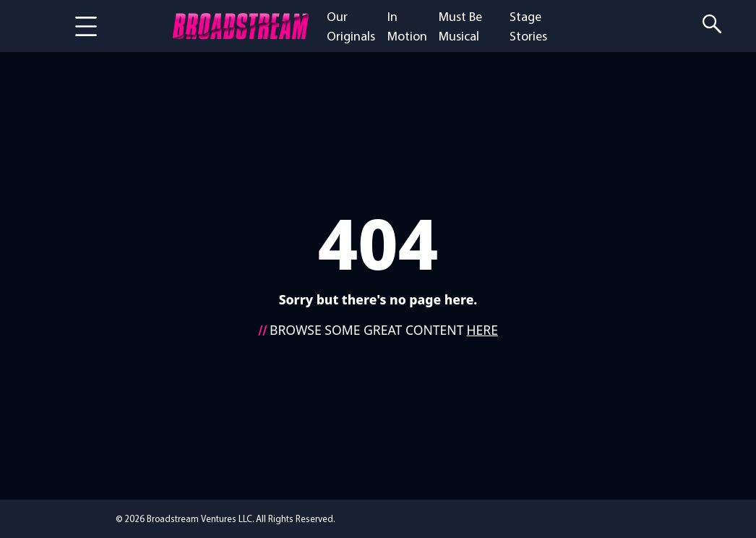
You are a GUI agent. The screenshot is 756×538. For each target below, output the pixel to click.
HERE (483, 330)
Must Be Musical (460, 26)
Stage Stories (528, 26)
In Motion (407, 26)
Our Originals (351, 26)
